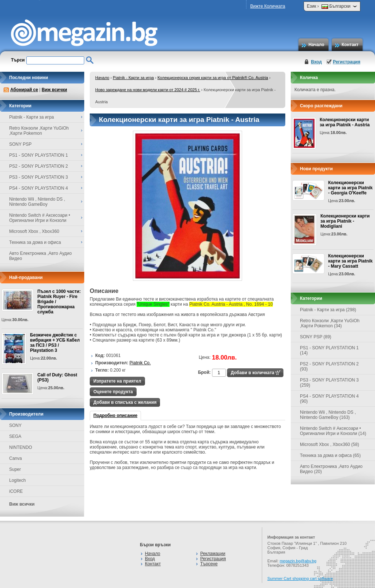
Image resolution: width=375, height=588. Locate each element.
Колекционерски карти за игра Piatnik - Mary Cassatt (350, 261)
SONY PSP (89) (316, 337)
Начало (316, 45)
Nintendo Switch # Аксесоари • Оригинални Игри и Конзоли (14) (333, 431)
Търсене (209, 564)
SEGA (15, 436)
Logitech (17, 480)
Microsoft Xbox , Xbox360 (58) (329, 444)
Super (15, 469)
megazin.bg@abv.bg (298, 561)
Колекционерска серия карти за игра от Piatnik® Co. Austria (213, 78)
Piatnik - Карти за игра (133, 78)
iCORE (16, 491)
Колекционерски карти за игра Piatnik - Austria (345, 122)
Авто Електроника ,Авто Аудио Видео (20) (331, 469)
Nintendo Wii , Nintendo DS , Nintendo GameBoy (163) (328, 415)
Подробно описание (115, 416)
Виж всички (54, 90)
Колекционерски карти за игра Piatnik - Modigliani (345, 221)
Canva (16, 458)
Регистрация (347, 62)
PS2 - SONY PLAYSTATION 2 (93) (329, 366)
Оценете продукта (113, 392)
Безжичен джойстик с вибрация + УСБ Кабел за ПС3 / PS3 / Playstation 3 (55, 343)
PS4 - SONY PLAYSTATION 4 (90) (329, 399)
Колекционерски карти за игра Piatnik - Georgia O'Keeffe (350, 188)
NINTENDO (21, 447)
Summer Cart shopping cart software (300, 578)
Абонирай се (24, 90)
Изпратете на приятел (117, 381)
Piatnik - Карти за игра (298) (328, 310)
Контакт (350, 45)
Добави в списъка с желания (125, 402)
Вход (316, 62)
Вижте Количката (268, 6)
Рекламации (213, 554)
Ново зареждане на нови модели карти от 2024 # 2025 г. (148, 90)
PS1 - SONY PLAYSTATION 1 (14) (329, 350)
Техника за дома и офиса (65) (330, 455)
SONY (15, 425)
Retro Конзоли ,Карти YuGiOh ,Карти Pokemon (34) (330, 323)
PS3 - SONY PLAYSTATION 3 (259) (329, 383)
